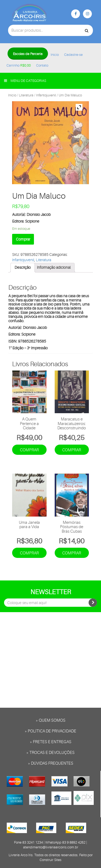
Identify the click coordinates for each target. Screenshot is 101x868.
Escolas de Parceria (28, 54)
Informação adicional (54, 267)
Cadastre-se (73, 55)
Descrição (23, 267)
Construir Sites (50, 860)
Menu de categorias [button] (25, 81)
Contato (42, 65)
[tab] (23, 268)
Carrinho (19, 65)
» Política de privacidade (50, 731)
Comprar (23, 239)
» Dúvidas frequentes (51, 763)
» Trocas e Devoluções (50, 753)
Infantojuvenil (46, 95)
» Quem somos (51, 720)
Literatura (26, 95)
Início (55, 55)
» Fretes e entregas (51, 742)
